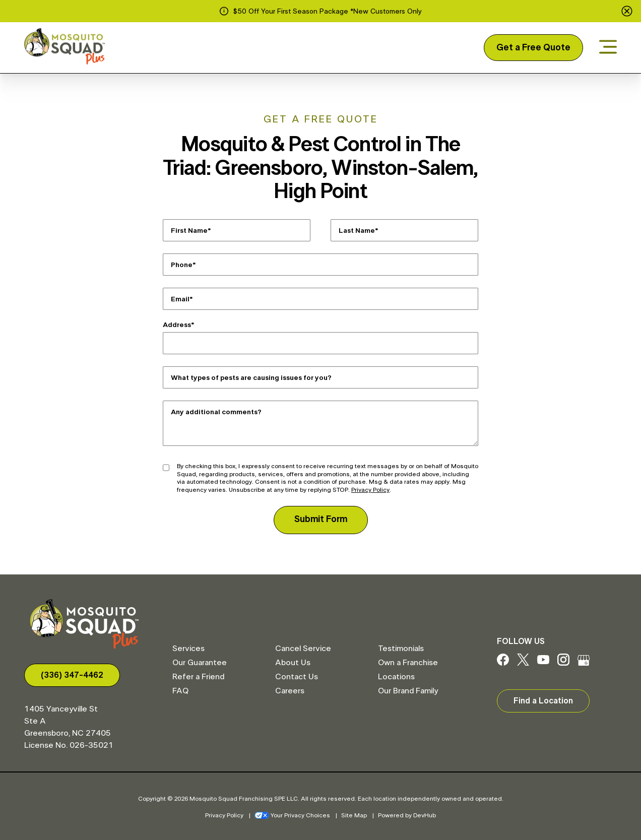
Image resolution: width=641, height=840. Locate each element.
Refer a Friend (198, 677)
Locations (396, 677)
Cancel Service (303, 649)
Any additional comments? (216, 412)
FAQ (180, 691)
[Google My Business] (584, 663)
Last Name (357, 231)
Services (188, 649)
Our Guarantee (200, 663)
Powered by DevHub (407, 815)
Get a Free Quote (533, 48)
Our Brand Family (408, 691)
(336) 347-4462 (72, 675)
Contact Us (297, 677)
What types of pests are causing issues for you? (251, 378)
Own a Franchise (408, 663)
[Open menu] (608, 48)
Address (177, 325)
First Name (189, 231)
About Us (293, 663)
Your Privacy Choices (292, 815)
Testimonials (401, 649)
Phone (182, 265)
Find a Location (543, 701)
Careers (290, 691)
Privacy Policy (370, 490)
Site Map (354, 815)
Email (180, 299)
